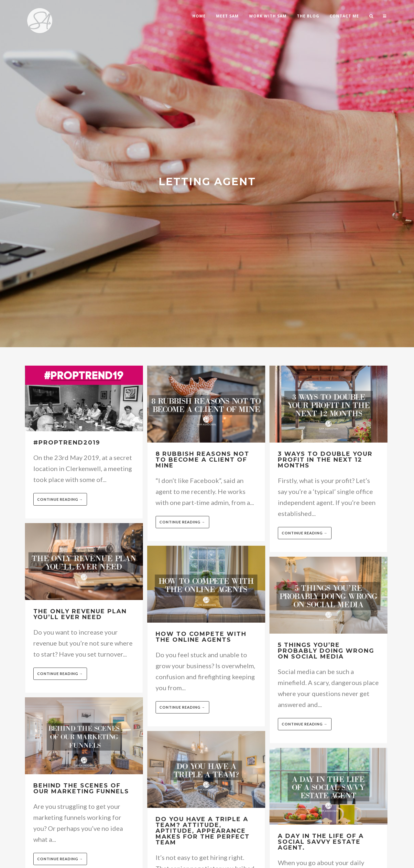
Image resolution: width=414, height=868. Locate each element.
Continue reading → (60, 499)
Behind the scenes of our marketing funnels (81, 788)
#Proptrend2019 (67, 443)
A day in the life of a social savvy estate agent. (321, 842)
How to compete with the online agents (201, 637)
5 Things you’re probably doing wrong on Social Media (326, 651)
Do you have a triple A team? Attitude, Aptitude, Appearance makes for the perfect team (203, 831)
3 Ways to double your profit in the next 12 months (325, 460)
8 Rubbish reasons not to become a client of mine (202, 460)
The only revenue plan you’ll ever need (80, 614)
